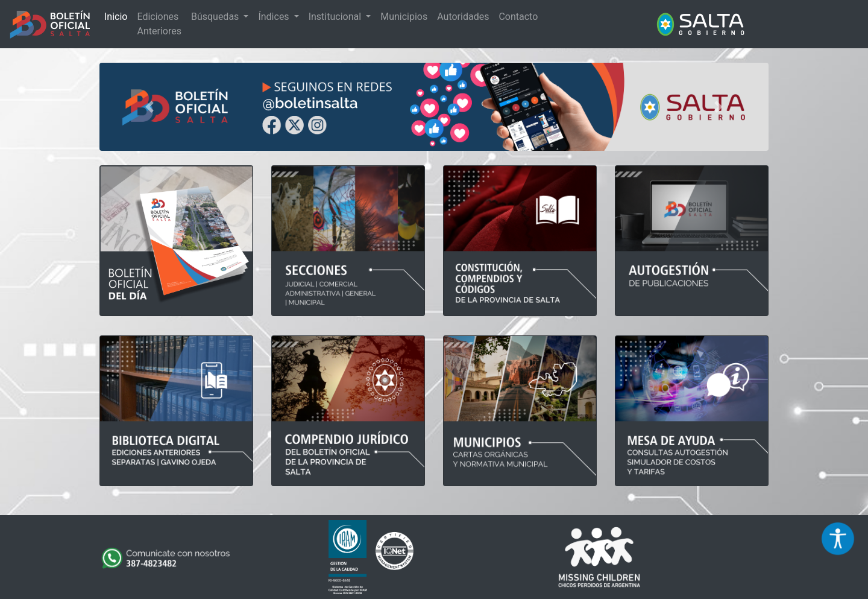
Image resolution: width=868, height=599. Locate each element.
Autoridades (463, 17)
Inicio (116, 17)
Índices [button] (275, 17)
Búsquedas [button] (216, 17)
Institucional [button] (336, 17)
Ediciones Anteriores (159, 24)
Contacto (518, 17)
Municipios (404, 17)
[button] (150, 107)
